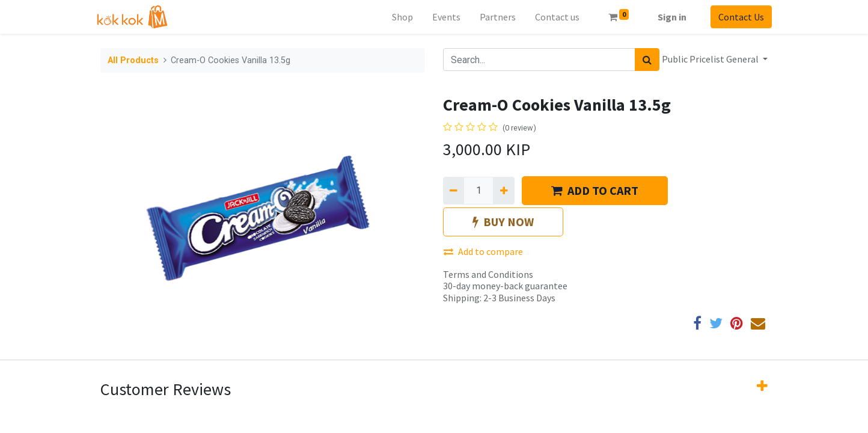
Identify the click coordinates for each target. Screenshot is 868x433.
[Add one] (503, 191)
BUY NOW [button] (503, 222)
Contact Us (737, 17)
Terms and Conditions (488, 274)
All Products (133, 60)
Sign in (668, 17)
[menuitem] (398, 17)
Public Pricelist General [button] (711, 59)
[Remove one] (454, 191)
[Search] (647, 60)
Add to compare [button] (483, 251)
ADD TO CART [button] (595, 190)
